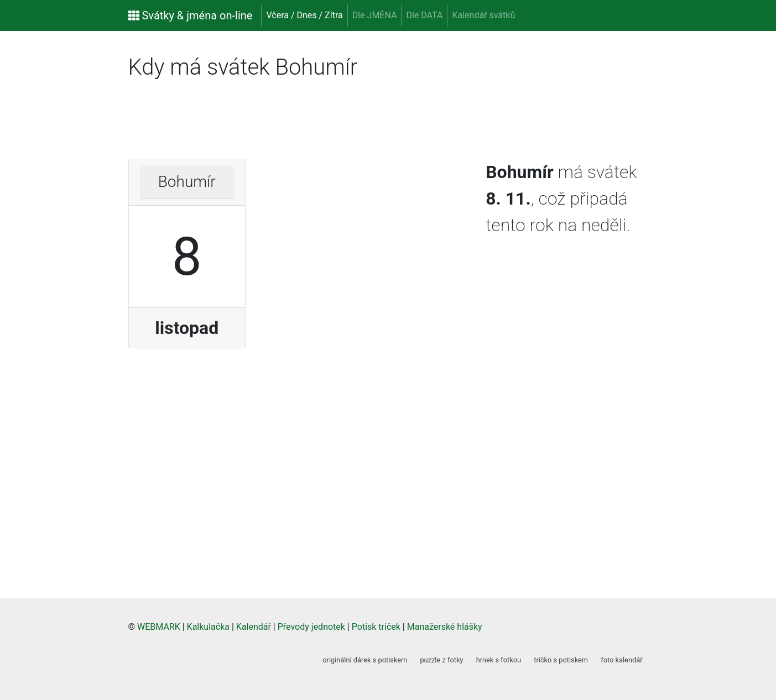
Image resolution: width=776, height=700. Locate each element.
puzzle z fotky (441, 660)
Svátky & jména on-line (191, 15)
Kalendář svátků (483, 15)
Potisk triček (376, 627)
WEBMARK (159, 627)
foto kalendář (621, 660)
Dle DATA (424, 15)
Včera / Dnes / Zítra (304, 15)
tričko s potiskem (561, 660)
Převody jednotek (311, 627)
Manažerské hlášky (445, 627)
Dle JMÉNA (375, 15)
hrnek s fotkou (499, 660)
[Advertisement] (50, 205)
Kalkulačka (208, 627)
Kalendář (254, 627)
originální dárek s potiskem (365, 660)
